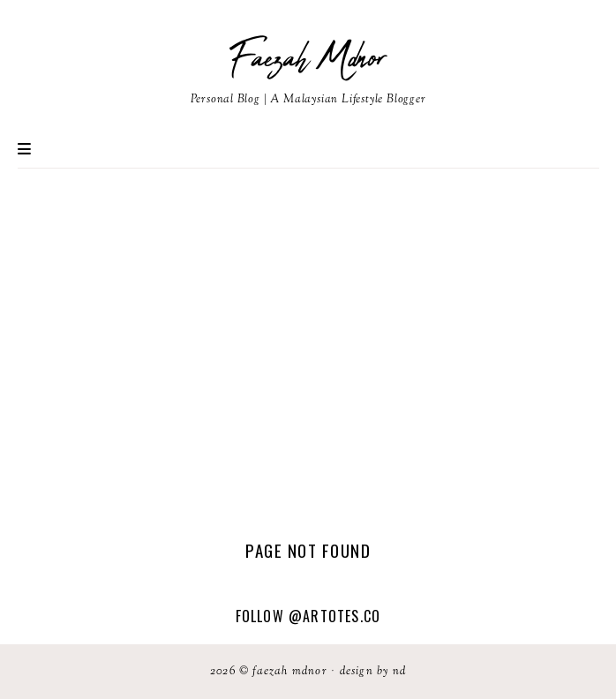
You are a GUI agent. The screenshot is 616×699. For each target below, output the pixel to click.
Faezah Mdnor (308, 59)
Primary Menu (24, 149)
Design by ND (373, 672)
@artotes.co (334, 616)
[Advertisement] (308, 354)
